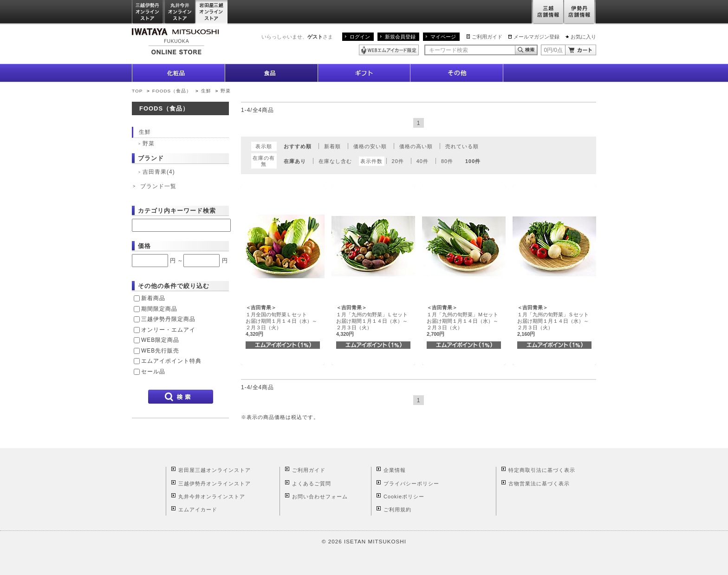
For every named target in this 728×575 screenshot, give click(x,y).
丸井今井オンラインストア (180, 12)
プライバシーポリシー (411, 484)
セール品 (153, 372)
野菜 (226, 91)
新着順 (332, 146)
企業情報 (395, 470)
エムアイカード (198, 510)
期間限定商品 (159, 309)
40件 (422, 161)
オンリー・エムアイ (168, 330)
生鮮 (207, 91)
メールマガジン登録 (536, 37)
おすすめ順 (298, 146)
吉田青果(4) (159, 172)
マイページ (443, 37)
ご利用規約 (397, 510)
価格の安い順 (370, 146)
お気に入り (583, 37)
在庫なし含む (335, 161)
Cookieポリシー (404, 497)
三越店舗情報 (548, 12)
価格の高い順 (416, 146)
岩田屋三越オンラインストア (212, 12)
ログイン (360, 37)
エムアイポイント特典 (171, 361)
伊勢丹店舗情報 (580, 12)
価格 (144, 246)
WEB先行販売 (160, 351)
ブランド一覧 (158, 186)
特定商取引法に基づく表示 (542, 470)
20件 (398, 161)
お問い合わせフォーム (320, 497)
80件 (447, 161)
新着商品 (153, 298)
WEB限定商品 (160, 340)
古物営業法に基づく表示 (539, 484)
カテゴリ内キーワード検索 (177, 211)
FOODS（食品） (172, 91)
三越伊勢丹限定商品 (168, 319)
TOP (137, 91)
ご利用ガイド (487, 37)
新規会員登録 (400, 37)
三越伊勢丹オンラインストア (148, 12)
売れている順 (462, 146)
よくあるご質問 (312, 484)
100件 (473, 161)
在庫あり (295, 161)
